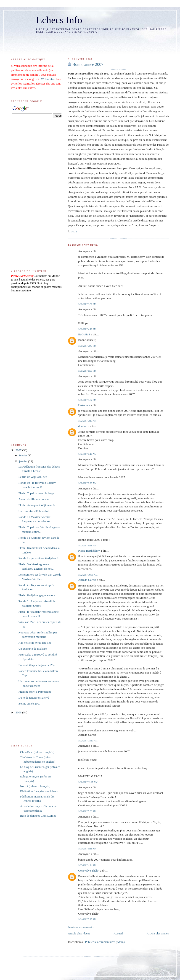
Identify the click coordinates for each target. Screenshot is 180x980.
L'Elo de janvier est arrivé (34, 698)
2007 (19, 450)
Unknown (84, 405)
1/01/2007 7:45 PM (87, 346)
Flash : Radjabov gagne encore (37, 595)
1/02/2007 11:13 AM (88, 741)
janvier (24, 461)
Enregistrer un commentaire (81, 927)
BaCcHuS (84, 334)
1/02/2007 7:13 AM (87, 421)
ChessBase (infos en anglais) (37, 752)
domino (83, 426)
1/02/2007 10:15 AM (88, 575)
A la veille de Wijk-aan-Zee (35, 643)
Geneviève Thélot (89, 871)
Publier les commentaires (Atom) (105, 942)
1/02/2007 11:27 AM (88, 782)
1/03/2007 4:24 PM (87, 865)
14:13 (74, 232)
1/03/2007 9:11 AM (87, 849)
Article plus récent (79, 933)
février (24, 455)
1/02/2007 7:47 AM (87, 454)
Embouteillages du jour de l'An (37, 665)
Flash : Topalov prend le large (36, 493)
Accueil (118, 933)
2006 (19, 712)
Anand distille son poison (33, 499)
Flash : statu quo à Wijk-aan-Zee (38, 505)
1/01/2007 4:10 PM (87, 329)
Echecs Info (59, 20)
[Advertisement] (95, 42)
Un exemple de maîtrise (32, 649)
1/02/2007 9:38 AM (87, 546)
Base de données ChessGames (38, 816)
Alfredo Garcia (87, 580)
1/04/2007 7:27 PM (87, 919)
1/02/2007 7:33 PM (87, 811)
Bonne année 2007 (88, 64)
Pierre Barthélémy (89, 551)
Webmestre (48, 79)
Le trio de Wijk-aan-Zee (33, 477)
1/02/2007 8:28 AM (87, 483)
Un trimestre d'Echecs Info (34, 511)
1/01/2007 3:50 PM (87, 304)
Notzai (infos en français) (35, 786)
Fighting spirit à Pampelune (35, 692)
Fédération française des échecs (39, 791)
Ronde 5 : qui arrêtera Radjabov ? (38, 558)
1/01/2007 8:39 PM (87, 371)
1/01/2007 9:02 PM (87, 400)
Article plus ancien (158, 933)
